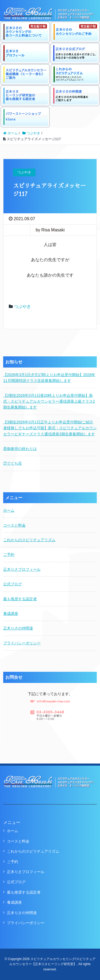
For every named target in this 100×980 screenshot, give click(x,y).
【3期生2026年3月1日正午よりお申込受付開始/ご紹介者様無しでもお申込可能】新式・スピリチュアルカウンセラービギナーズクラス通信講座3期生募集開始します (50, 428)
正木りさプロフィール (22, 569)
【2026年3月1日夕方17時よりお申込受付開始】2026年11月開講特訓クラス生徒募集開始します (49, 378)
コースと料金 (14, 525)
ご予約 (9, 554)
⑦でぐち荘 (13, 463)
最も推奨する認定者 (20, 599)
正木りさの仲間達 (18, 628)
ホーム (9, 510)
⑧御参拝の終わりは (20, 449)
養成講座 (11, 614)
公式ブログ (13, 584)
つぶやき (22, 306)
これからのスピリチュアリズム (29, 540)
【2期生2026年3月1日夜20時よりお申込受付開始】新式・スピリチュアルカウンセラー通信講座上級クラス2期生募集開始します (49, 401)
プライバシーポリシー (22, 643)
